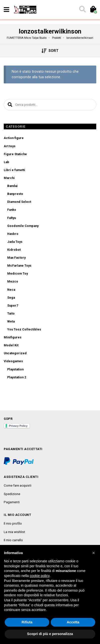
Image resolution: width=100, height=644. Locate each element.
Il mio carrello (13, 540)
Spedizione (12, 494)
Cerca (9, 105)
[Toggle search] (82, 10)
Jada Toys (15, 242)
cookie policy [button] (40, 576)
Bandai (12, 186)
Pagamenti (12, 502)
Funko (12, 210)
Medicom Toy (18, 273)
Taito (11, 313)
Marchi (9, 178)
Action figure (14, 138)
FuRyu (12, 218)
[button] (94, 553)
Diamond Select (19, 202)
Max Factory (16, 258)
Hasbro (13, 234)
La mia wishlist (14, 532)
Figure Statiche (15, 154)
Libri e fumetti (14, 170)
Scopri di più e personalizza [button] (50, 634)
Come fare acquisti (18, 485)
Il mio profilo (13, 523)
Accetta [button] (73, 622)
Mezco (13, 281)
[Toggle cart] (93, 10)
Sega (11, 298)
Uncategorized (15, 353)
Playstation (15, 369)
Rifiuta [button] (27, 622)
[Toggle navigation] (6, 10)
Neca (11, 290)
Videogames (13, 361)
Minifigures (13, 337)
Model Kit (11, 345)
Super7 (13, 305)
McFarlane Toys (19, 266)
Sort (50, 51)
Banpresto (15, 194)
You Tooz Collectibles (24, 329)
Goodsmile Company (23, 226)
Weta (11, 321)
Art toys (10, 146)
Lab (6, 162)
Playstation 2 (17, 377)
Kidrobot (14, 250)
